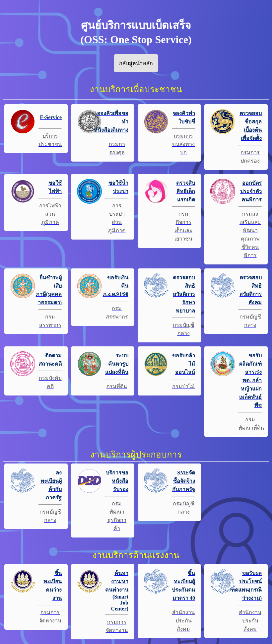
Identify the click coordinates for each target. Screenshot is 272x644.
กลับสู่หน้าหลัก (136, 63)
